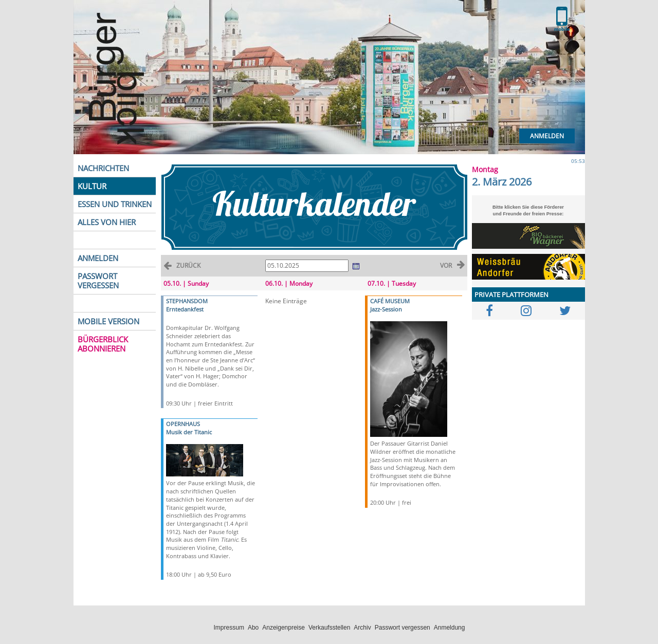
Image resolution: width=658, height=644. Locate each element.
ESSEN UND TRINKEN (115, 204)
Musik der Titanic (189, 432)
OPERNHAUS (183, 424)
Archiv (362, 628)
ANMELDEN (98, 258)
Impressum (229, 628)
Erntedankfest (185, 309)
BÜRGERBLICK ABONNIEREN (103, 344)
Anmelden (547, 136)
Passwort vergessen (403, 628)
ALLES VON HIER (107, 222)
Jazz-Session (386, 309)
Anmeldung (450, 628)
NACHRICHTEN (103, 168)
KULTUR (92, 186)
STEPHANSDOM (187, 301)
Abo (253, 628)
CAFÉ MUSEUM (390, 301)
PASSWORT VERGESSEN (98, 281)
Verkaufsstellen (329, 628)
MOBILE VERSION (108, 321)
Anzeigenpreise (284, 628)
